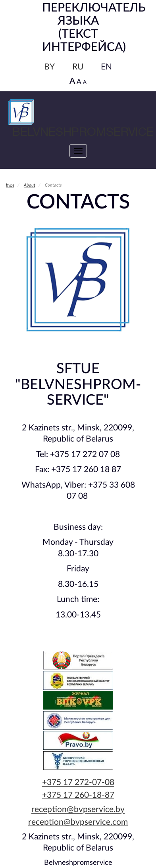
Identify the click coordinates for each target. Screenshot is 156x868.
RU (78, 67)
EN (106, 67)
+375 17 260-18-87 (78, 795)
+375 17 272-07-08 (78, 782)
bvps (10, 185)
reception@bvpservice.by (78, 809)
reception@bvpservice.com (78, 822)
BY (49, 67)
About (30, 185)
